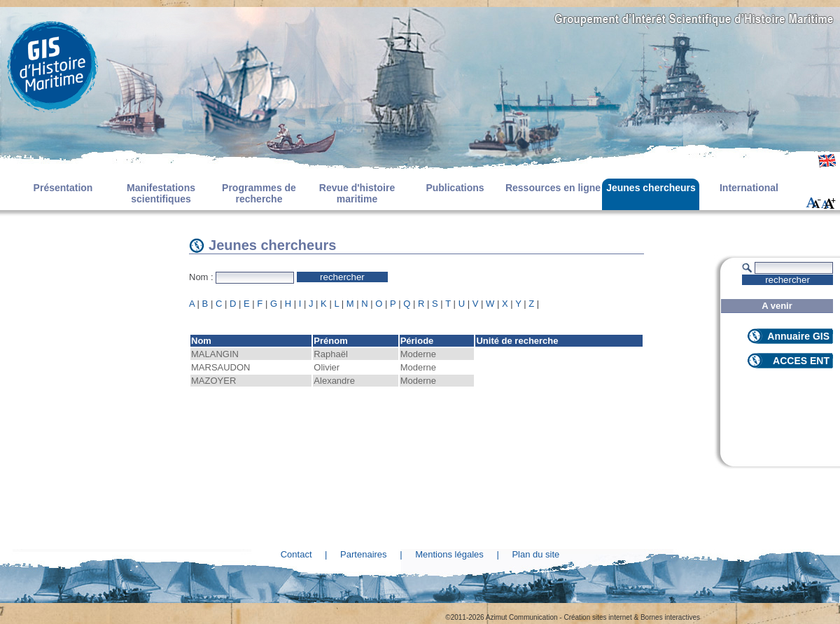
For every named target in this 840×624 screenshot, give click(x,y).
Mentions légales (449, 554)
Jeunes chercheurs (651, 188)
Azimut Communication (522, 617)
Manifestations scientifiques (161, 193)
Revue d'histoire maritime (357, 193)
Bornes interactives (670, 617)
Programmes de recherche (259, 193)
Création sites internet (597, 617)
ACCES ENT (801, 361)
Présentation (63, 188)
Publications (455, 188)
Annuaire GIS (798, 336)
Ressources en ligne (553, 188)
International (749, 188)
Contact (296, 554)
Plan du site (535, 554)
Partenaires (363, 554)
